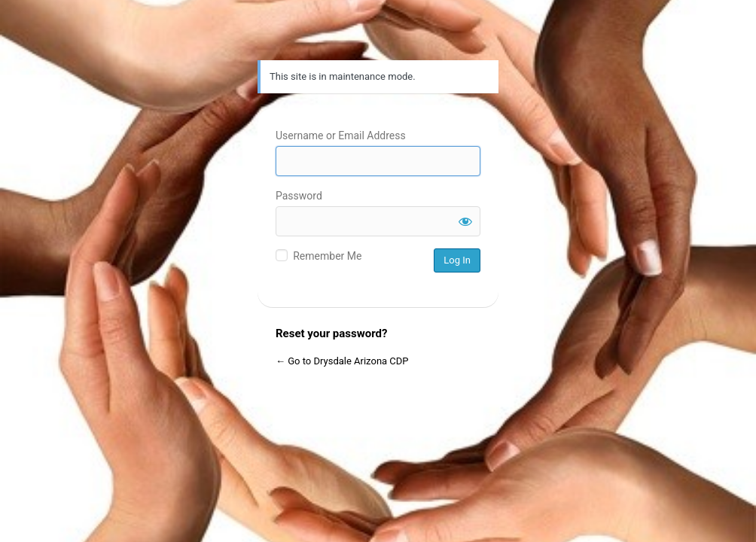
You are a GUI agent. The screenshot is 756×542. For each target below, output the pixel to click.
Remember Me (327, 256)
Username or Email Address (341, 135)
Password (299, 196)
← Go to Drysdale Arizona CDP (342, 361)
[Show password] (465, 221)
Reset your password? (331, 333)
